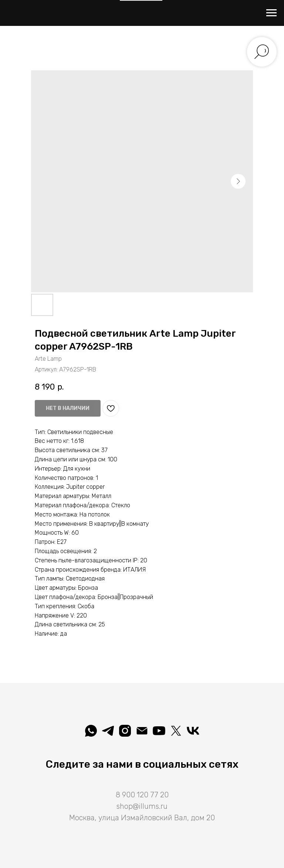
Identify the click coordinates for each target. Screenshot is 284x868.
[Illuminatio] (159, 731)
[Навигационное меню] (271, 13)
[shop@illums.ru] (142, 731)
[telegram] (108, 731)
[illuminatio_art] (125, 731)
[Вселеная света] (193, 731)
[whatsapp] (91, 731)
